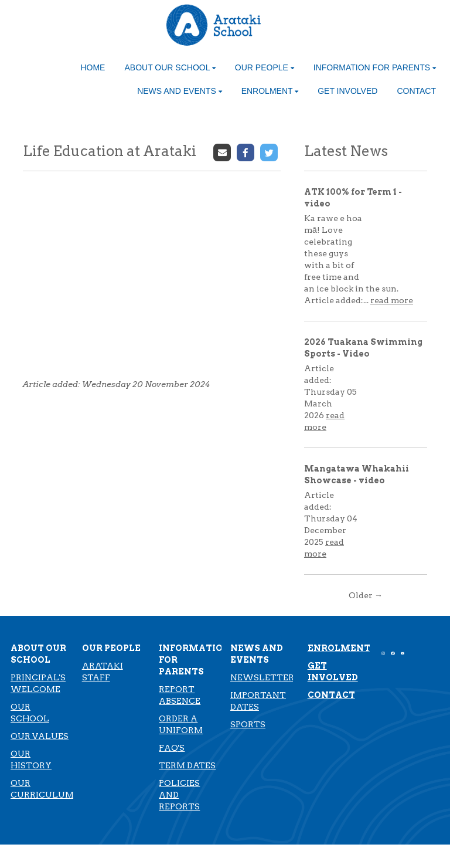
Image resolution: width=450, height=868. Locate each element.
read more (392, 300)
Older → (366, 595)
